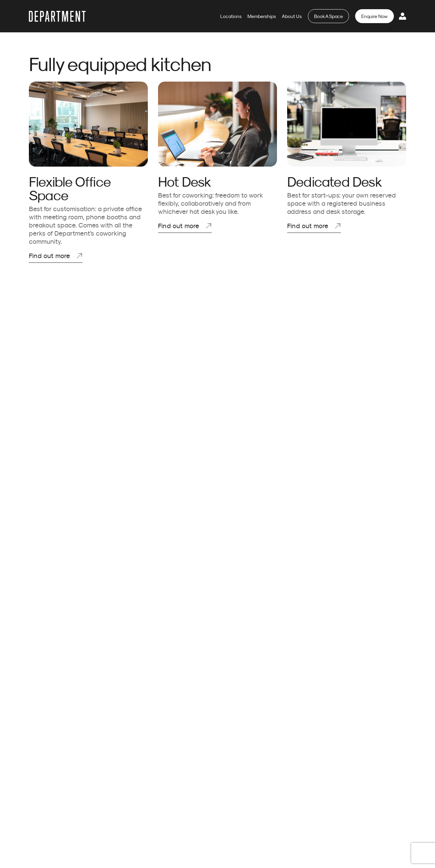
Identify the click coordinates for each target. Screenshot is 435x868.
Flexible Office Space (70, 188)
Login (403, 16)
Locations (231, 16)
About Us (292, 16)
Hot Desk (185, 182)
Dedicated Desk (335, 182)
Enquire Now (375, 16)
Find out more (50, 256)
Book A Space (328, 16)
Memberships (262, 16)
